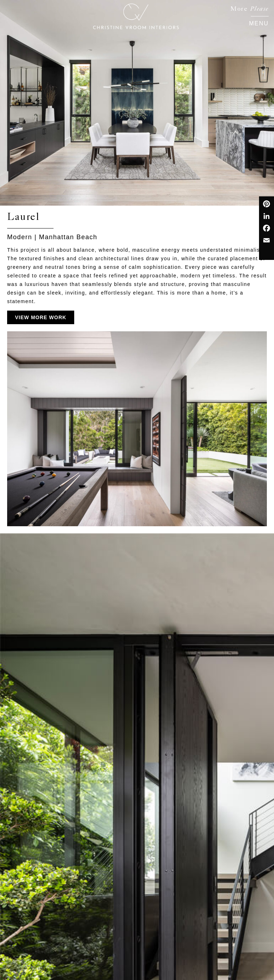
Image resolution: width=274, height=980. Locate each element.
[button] (259, 22)
